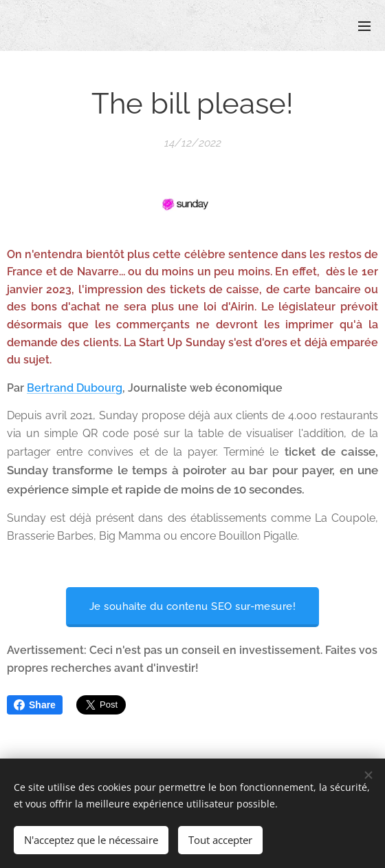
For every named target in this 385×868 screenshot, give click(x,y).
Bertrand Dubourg (75, 388)
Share (35, 705)
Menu (364, 26)
